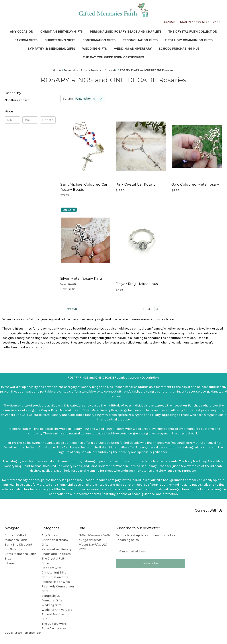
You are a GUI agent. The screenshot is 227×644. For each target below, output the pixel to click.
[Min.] (12, 120)
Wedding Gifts (95, 49)
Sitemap (11, 563)
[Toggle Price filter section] (30, 111)
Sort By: (68, 99)
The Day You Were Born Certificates (113, 57)
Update (48, 120)
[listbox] (89, 99)
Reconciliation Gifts (140, 40)
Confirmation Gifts (99, 40)
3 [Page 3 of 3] (157, 309)
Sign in (185, 22)
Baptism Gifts (26, 40)
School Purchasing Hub (179, 49)
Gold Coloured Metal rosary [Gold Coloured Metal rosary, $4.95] (195, 184)
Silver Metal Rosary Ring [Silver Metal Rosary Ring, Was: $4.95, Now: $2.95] (81, 278)
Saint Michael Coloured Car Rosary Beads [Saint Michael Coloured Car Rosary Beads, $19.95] (84, 187)
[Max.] (30, 120)
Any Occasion (22, 31)
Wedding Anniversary (133, 49)
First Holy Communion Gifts (189, 40)
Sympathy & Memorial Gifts (51, 49)
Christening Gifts (60, 40)
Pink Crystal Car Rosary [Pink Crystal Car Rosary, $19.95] (136, 184)
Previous (69, 309)
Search (169, 22)
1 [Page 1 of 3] (143, 309)
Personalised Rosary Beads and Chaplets (126, 31)
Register (202, 22)
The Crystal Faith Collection (193, 31)
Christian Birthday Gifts (62, 31)
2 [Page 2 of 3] (149, 309)
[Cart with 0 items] (216, 22)
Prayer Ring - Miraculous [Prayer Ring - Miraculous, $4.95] (137, 284)
